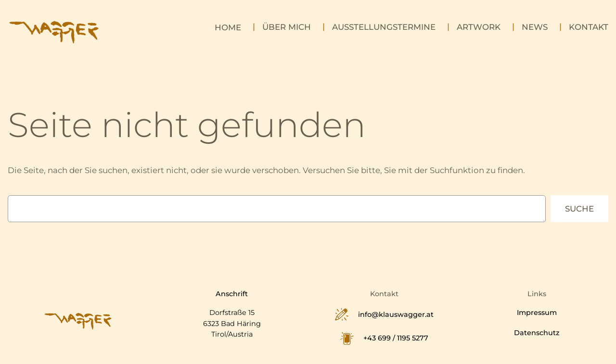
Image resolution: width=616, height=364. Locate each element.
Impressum (537, 313)
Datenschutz (537, 333)
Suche (579, 209)
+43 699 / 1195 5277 (396, 338)
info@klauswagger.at (396, 314)
